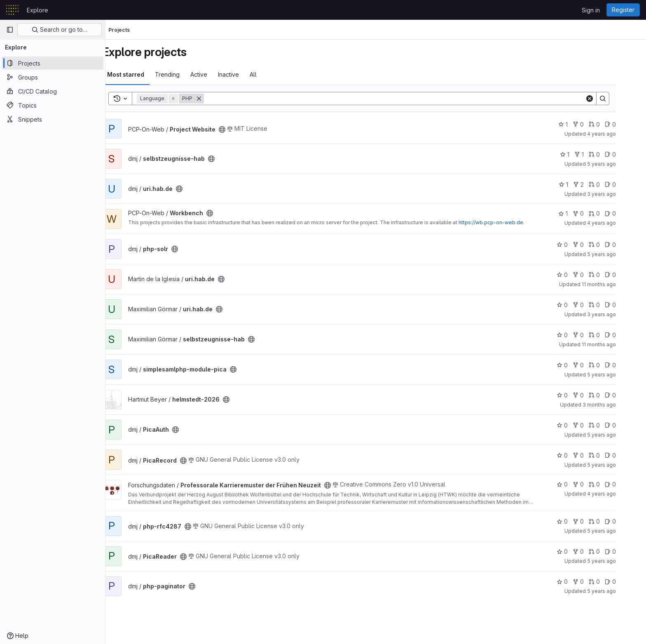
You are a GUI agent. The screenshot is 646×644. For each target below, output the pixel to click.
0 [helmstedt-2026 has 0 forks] (595, 395)
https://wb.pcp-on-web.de (508, 222)
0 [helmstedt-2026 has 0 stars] (579, 395)
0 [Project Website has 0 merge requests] (611, 124)
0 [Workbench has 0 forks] (595, 213)
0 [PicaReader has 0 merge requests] (611, 551)
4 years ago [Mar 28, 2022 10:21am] (618, 223)
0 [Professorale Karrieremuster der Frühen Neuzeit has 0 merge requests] (611, 484)
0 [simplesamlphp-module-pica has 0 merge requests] (611, 365)
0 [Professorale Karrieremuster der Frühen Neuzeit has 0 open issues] (627, 484)
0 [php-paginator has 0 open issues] (627, 582)
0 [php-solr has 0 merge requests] (611, 245)
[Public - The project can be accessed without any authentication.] (239, 129)
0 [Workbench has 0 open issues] (627, 213)
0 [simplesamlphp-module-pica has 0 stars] (579, 365)
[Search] (411, 99)
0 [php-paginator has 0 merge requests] (611, 582)
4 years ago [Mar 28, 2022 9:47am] (618, 134)
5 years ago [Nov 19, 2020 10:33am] (618, 531)
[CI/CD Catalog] (53, 91)
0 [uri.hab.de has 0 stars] (579, 275)
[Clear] (606, 99)
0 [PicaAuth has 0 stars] (579, 425)
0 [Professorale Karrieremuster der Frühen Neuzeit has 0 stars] (579, 484)
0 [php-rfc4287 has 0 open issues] (627, 521)
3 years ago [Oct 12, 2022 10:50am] (618, 314)
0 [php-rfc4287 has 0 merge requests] (611, 521)
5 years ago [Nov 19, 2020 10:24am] (618, 254)
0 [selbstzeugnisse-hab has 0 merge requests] (611, 154)
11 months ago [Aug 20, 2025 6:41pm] (616, 344)
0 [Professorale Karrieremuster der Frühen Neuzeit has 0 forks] (595, 484)
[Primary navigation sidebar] (10, 30)
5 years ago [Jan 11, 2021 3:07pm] (618, 375)
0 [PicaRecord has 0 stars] (579, 455)
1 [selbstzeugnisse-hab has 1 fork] (596, 154)
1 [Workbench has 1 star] (580, 213)
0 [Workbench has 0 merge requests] (611, 213)
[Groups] (53, 77)
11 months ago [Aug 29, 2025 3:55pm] (616, 284)
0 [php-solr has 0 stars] (579, 245)
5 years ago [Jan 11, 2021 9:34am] (618, 435)
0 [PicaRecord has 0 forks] (595, 455)
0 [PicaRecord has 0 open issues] (627, 455)
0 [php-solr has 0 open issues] (627, 245)
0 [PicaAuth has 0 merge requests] (611, 425)
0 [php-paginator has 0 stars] (579, 582)
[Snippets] (53, 119)
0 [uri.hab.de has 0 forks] (595, 275)
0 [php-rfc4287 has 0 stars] (579, 521)
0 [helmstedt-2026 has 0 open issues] (627, 395)
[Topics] (53, 105)
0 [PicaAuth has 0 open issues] (627, 425)
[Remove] (216, 99)
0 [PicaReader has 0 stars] (579, 551)
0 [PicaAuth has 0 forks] (595, 425)
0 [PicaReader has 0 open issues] (627, 551)
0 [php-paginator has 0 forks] (595, 582)
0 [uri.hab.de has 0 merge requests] (611, 185)
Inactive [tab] (245, 74)
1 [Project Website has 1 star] (580, 124)
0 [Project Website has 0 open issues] (627, 124)
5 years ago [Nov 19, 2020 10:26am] (618, 591)
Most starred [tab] (143, 74)
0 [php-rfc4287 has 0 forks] (595, 521)
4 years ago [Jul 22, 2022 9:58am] (618, 494)
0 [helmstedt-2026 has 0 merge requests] (611, 395)
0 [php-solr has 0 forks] (595, 245)
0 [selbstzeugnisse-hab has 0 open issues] (627, 154)
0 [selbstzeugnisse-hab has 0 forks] (595, 335)
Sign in (591, 10)
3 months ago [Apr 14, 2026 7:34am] (616, 405)
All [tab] (270, 74)
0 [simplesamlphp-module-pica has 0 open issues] (627, 365)
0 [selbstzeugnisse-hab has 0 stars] (579, 335)
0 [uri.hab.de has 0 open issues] (627, 185)
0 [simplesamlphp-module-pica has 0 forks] (595, 365)
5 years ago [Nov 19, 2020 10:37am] (618, 561)
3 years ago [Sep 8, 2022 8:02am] (618, 194)
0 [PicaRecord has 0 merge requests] (611, 455)
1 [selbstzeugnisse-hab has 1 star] (582, 154)
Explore (37, 10)
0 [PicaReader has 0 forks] (595, 551)
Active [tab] (216, 74)
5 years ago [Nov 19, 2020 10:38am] (618, 465)
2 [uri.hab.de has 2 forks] (595, 185)
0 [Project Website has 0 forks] (595, 124)
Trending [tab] (184, 74)
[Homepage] (12, 10)
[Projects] (53, 63)
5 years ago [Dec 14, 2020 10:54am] (618, 164)
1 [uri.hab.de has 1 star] (580, 185)
